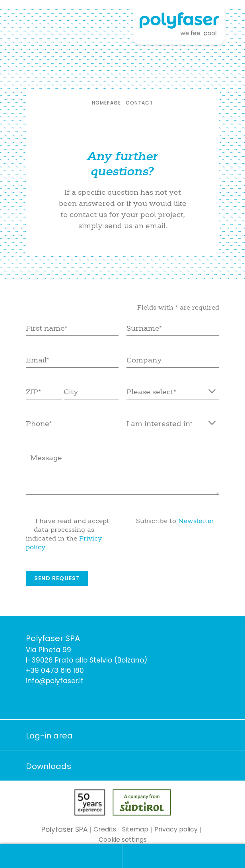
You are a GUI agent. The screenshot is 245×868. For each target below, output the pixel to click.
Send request (57, 578)
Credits (105, 829)
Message (122, 473)
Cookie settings (123, 840)
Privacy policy (176, 829)
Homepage (106, 103)
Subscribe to (175, 521)
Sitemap (135, 829)
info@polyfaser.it (55, 681)
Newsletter (196, 521)
